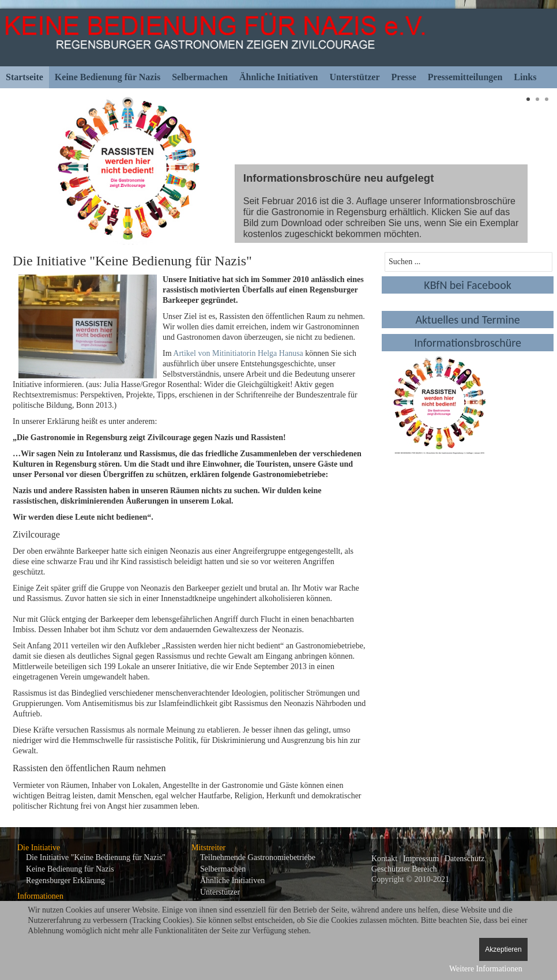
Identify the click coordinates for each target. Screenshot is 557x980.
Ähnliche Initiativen (278, 77)
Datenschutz (464, 859)
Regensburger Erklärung (65, 881)
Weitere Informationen (486, 969)
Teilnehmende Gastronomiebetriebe (258, 857)
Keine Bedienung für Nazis (108, 77)
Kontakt (384, 859)
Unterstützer (354, 77)
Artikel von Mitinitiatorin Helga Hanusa (238, 353)
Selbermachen (200, 77)
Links (525, 77)
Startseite (25, 77)
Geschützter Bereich (404, 869)
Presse (404, 77)
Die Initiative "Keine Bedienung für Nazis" (96, 857)
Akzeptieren (503, 949)
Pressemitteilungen (465, 77)
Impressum (421, 859)
